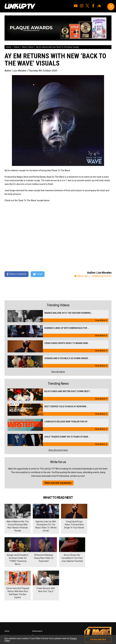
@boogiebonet (102, 276)
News (7, 601)
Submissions (37, 597)
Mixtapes (8, 605)
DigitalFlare (39, 625)
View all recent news (58, 450)
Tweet (38, 274)
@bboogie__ (82, 276)
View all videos (58, 372)
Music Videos (28, 47)
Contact (35, 605)
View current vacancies (58, 483)
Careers (35, 601)
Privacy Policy (38, 609)
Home (9, 47)
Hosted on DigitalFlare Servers (16, 628)
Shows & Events (11, 618)
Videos (17, 47)
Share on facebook (17, 274)
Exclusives (9, 614)
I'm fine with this (98, 639)
